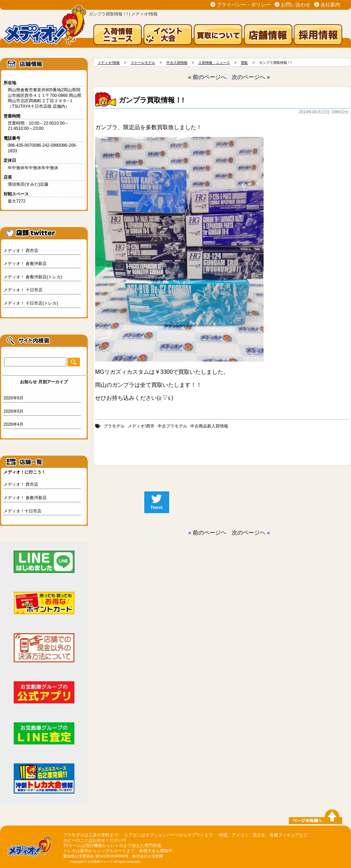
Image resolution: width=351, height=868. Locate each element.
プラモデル (114, 426)
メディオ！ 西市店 (21, 251)
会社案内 (330, 5)
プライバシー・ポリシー (244, 5)
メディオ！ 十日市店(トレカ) (31, 303)
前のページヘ (210, 533)
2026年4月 (14, 424)
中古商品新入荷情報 (209, 426)
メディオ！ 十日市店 (23, 290)
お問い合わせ (296, 5)
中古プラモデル (172, 426)
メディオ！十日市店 (22, 511)
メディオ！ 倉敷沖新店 (25, 264)
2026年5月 (14, 411)
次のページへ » (251, 77)
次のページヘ (249, 533)
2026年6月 (14, 398)
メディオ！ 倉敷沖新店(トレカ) (33, 277)
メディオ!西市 (141, 426)
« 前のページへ (207, 77)
